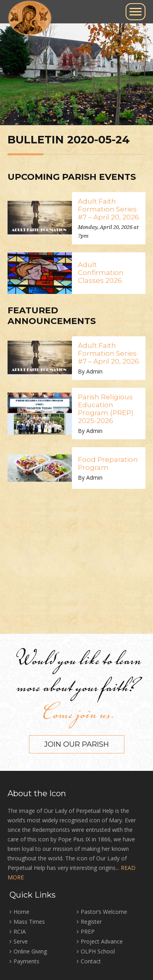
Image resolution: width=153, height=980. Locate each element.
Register (91, 922)
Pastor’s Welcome (104, 912)
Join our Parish (76, 744)
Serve (21, 941)
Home (21, 912)
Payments (26, 961)
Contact (91, 961)
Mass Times (29, 922)
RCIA (20, 931)
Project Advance (102, 941)
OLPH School (98, 951)
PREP (88, 931)
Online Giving (30, 951)
